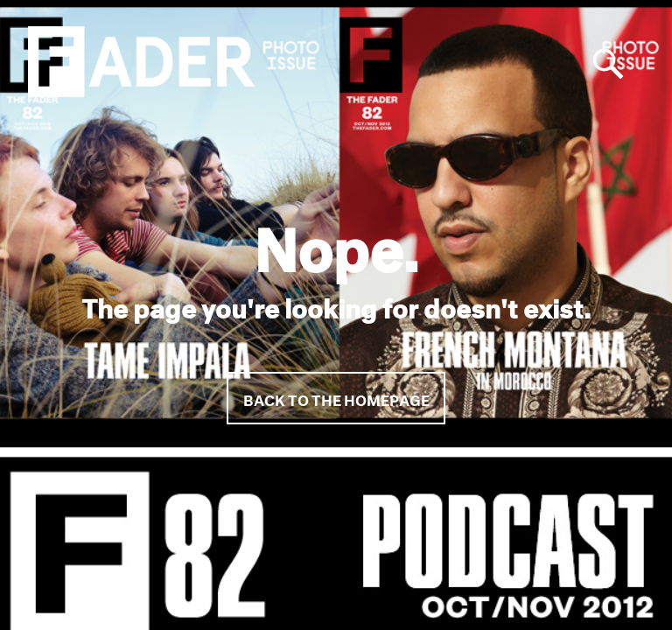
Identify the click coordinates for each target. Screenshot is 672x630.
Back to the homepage (336, 398)
